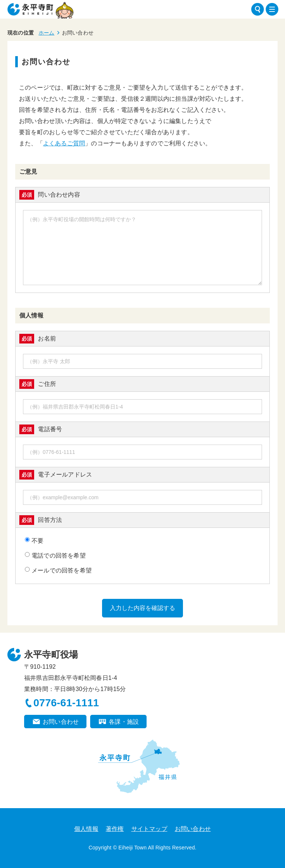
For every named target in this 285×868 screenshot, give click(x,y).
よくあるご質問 (64, 143)
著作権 (115, 829)
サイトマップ (149, 829)
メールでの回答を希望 (58, 570)
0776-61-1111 (66, 703)
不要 (34, 541)
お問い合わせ (61, 722)
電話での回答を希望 (55, 555)
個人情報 (86, 829)
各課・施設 (124, 722)
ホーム (47, 33)
